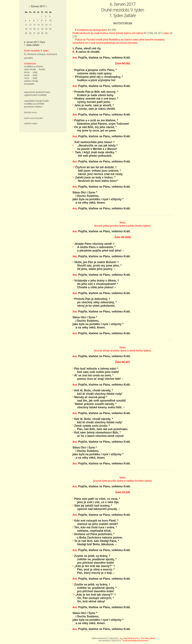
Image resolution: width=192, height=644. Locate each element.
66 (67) (158, 33)
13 (34, 25)
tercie (27, 72)
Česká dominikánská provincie (135, 641)
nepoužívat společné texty (37, 92)
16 (46, 25)
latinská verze (30, 112)
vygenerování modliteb (35, 95)
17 (50, 25)
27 (34, 33)
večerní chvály (31, 81)
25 (26, 33)
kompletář (29, 84)
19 (30, 29)
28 (38, 33)
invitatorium (30, 64)
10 (50, 21)
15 (42, 25)
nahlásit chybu (31, 123)
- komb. (42, 69)
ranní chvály (30, 69)
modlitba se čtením (34, 66)
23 (46, 29)
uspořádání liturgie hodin (36, 101)
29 (42, 33)
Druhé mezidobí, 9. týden (36, 51)
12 (30, 25)
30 (46, 33)
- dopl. (35, 72)
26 (30, 33)
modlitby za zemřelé (34, 104)
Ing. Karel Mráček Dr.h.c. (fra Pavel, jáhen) (137, 638)
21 (38, 29)
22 (42, 29)
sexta (27, 75)
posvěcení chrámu (33, 107)
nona (26, 78)
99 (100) (148, 33)
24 (50, 29)
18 (26, 29)
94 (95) (112, 30)
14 (38, 25)
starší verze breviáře (33, 118)
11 (26, 25)
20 (34, 29)
